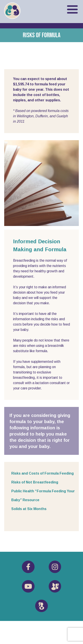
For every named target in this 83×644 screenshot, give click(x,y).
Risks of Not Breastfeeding (35, 482)
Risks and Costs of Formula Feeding (42, 473)
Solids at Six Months (29, 509)
